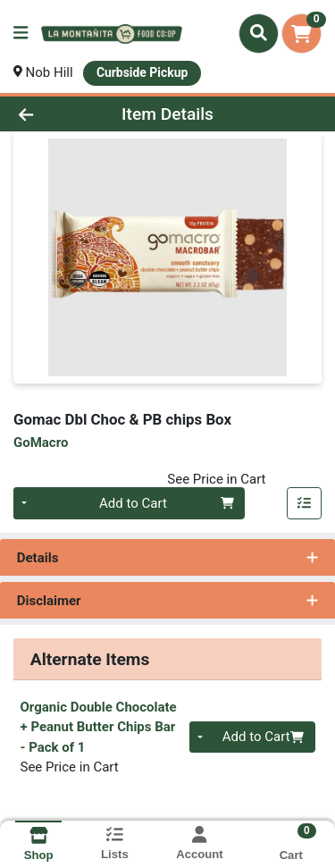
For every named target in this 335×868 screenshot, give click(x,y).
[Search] (259, 33)
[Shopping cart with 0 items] (301, 34)
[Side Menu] (21, 34)
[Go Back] (52, 114)
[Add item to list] (305, 503)
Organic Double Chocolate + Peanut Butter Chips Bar (99, 727)
